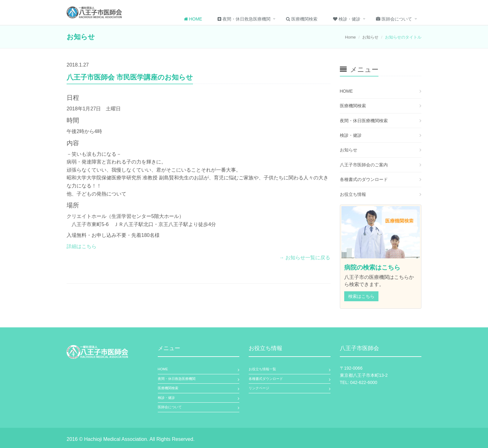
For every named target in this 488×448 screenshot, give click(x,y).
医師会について (394, 19)
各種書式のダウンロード (364, 179)
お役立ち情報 (353, 194)
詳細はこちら (82, 246)
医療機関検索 (302, 19)
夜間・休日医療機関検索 (364, 121)
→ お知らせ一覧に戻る (305, 258)
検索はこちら (361, 296)
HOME (346, 91)
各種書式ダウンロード (266, 379)
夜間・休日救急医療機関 (244, 19)
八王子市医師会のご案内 (364, 165)
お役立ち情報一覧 (262, 369)
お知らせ (370, 37)
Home (193, 19)
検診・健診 (347, 19)
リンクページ (259, 388)
